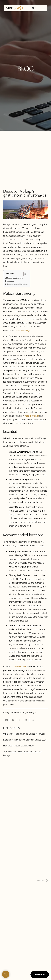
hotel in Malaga (32, 416)
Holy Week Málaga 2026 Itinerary (18, 746)
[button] (34, 8)
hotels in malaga (23, 330)
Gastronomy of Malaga (25, 712)
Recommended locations (17, 284)
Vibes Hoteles (20, 667)
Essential (10, 281)
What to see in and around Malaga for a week (24, 734)
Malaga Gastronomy (15, 278)
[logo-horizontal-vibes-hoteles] (16, 8)
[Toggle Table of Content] (24, 274)
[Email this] (7, 720)
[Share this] (13, 720)
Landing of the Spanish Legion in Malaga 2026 (25, 740)
